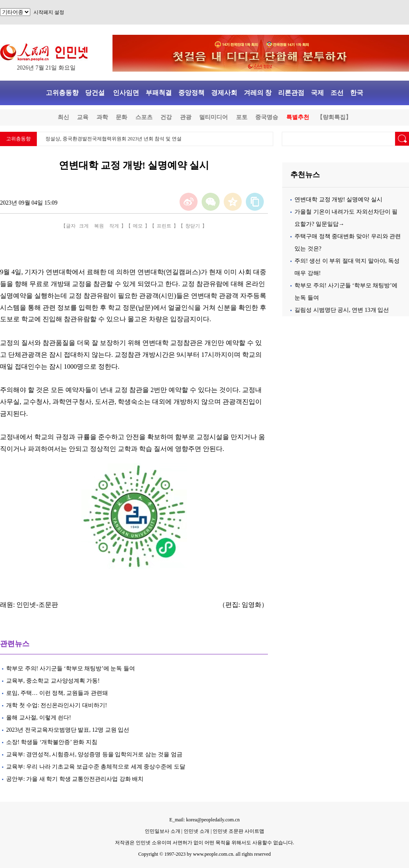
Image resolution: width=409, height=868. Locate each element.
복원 (99, 226)
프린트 (164, 226)
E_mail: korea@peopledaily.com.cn (204, 820)
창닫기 (193, 226)
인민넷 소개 (196, 831)
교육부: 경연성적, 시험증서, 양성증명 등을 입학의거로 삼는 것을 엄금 (94, 754)
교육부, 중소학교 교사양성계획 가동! (54, 681)
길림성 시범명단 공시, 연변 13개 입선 (342, 310)
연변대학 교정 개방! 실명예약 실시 (338, 200)
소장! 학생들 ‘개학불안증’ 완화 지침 (52, 742)
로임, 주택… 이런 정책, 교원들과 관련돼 (57, 693)
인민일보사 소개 (163, 831)
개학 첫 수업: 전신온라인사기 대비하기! (57, 705)
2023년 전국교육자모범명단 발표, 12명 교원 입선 (68, 730)
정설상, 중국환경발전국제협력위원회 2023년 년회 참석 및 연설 (113, 139)
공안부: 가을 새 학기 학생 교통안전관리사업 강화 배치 (75, 779)
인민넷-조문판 (37, 605)
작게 (114, 226)
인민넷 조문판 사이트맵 (238, 831)
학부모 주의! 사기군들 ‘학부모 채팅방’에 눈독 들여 (71, 668)
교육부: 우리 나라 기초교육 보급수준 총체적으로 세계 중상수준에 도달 (96, 767)
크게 (84, 226)
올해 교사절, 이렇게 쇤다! (39, 718)
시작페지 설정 (49, 12)
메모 (138, 226)
